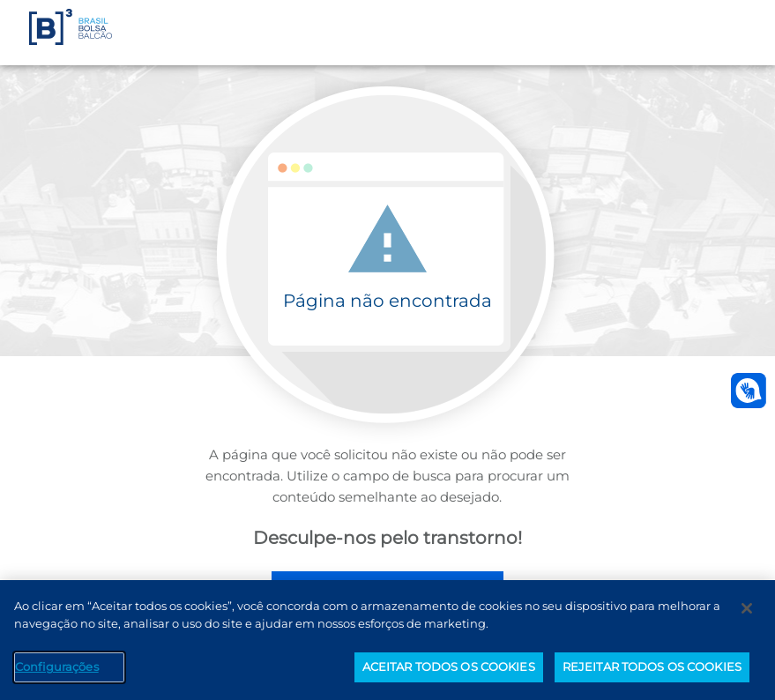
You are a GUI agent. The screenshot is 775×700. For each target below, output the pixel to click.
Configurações (57, 666)
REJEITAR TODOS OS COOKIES (652, 666)
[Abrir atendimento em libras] (749, 391)
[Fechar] (747, 608)
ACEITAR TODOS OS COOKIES (449, 666)
